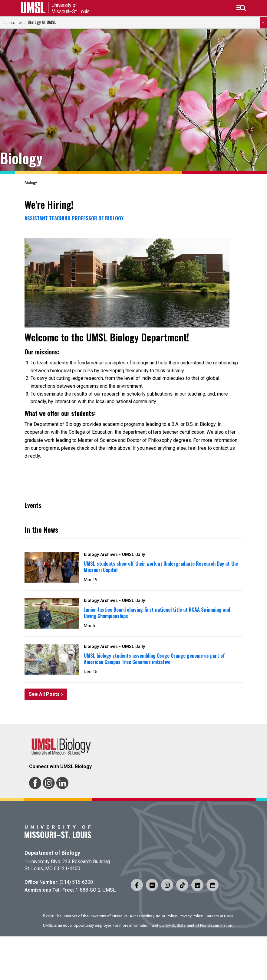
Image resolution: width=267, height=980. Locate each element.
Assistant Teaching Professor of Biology (74, 218)
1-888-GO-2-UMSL (96, 890)
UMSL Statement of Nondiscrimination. (199, 925)
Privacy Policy (191, 916)
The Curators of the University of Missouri (91, 916)
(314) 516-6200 (76, 882)
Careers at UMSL (220, 916)
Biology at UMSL (42, 22)
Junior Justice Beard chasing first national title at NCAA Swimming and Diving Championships (157, 613)
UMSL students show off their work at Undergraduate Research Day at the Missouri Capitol (161, 567)
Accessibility (141, 916)
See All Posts (44, 694)
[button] (241, 8)
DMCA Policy (166, 916)
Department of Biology (52, 853)
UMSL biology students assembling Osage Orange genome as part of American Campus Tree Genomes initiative (154, 659)
